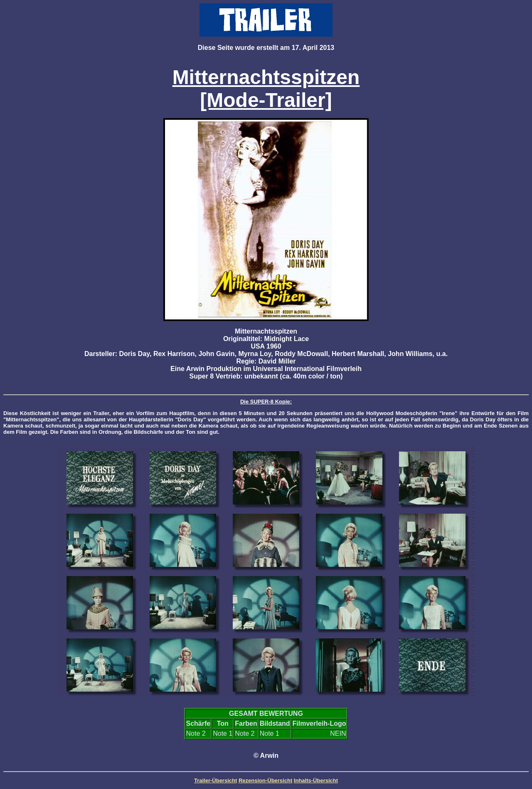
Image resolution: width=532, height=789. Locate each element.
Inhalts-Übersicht (316, 780)
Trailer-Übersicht (216, 780)
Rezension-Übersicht (265, 780)
